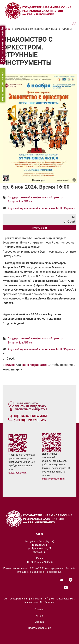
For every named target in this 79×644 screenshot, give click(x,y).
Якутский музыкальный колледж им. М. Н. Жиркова (41, 208)
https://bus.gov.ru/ (18, 473)
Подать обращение (40, 628)
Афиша (40, 622)
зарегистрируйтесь (35, 365)
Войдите (9, 365)
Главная (39, 610)
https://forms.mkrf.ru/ (54, 479)
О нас (39, 616)
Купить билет (40, 228)
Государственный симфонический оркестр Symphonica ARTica (35, 199)
